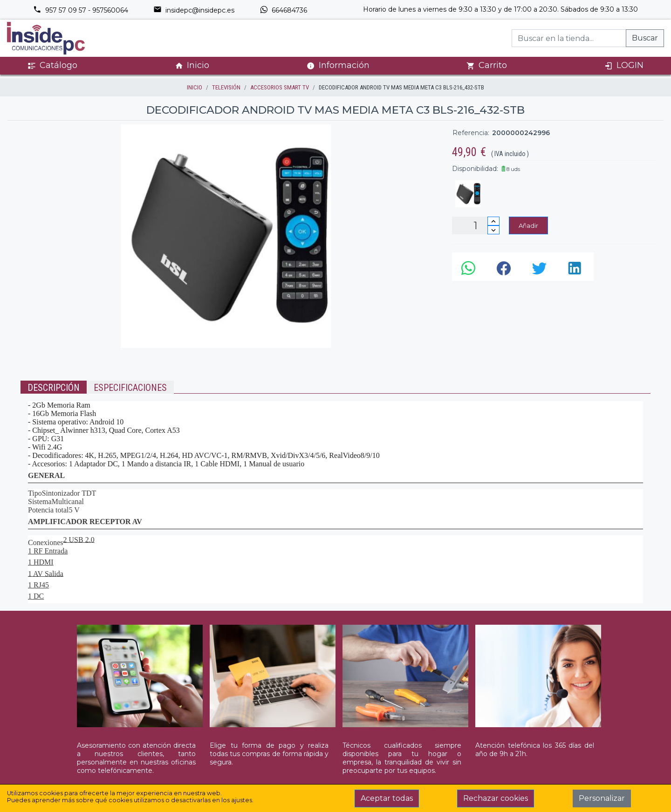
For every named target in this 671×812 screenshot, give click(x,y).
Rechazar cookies (496, 798)
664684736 (283, 10)
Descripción (54, 388)
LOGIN (624, 65)
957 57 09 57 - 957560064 (81, 10)
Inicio (192, 65)
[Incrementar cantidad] (493, 221)
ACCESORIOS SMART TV (280, 87)
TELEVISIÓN (226, 87)
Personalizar (602, 798)
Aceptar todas (387, 798)
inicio (195, 87)
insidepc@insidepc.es (194, 10)
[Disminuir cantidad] (493, 230)
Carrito (487, 65)
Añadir (528, 225)
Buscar (645, 38)
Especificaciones (130, 388)
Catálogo (52, 65)
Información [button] (338, 65)
